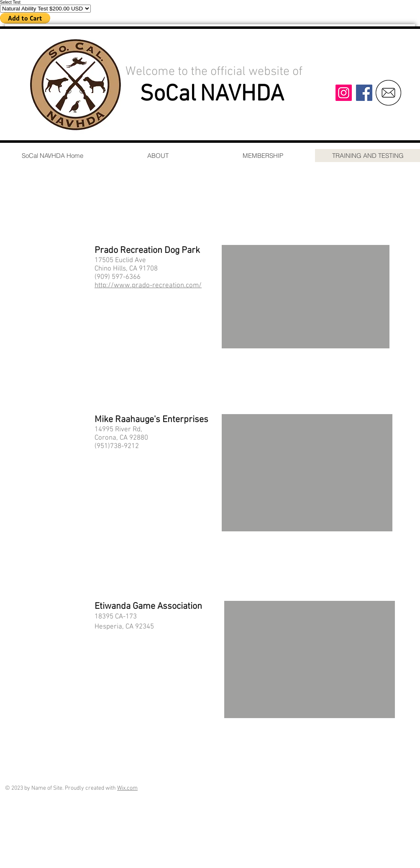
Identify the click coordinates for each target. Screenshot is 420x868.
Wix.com (127, 788)
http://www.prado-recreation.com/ (148, 286)
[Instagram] (344, 93)
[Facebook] (364, 93)
